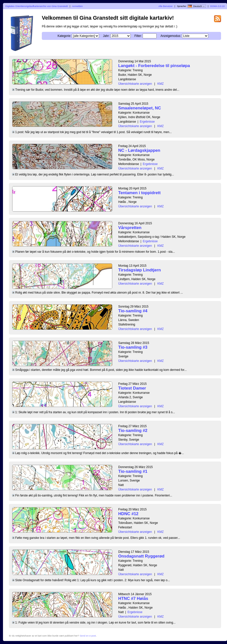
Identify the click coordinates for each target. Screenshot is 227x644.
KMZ (160, 84)
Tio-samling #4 (133, 311)
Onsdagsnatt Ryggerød (141, 556)
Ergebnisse (147, 122)
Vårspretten (130, 228)
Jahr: (106, 36)
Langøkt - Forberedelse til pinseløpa (154, 66)
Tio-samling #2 (133, 431)
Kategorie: (64, 36)
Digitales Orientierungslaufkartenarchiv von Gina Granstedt (37, 6)
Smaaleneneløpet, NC (140, 108)
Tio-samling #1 (133, 471)
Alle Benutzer (165, 6)
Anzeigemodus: (171, 36)
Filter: (138, 36)
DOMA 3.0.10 (218, 6)
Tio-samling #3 (133, 347)
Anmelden (77, 6)
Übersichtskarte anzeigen (135, 84)
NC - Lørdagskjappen (139, 150)
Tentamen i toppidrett (139, 193)
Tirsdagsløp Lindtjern (140, 270)
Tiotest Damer (132, 388)
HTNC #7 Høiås (133, 599)
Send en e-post (88, 636)
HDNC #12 (128, 514)
